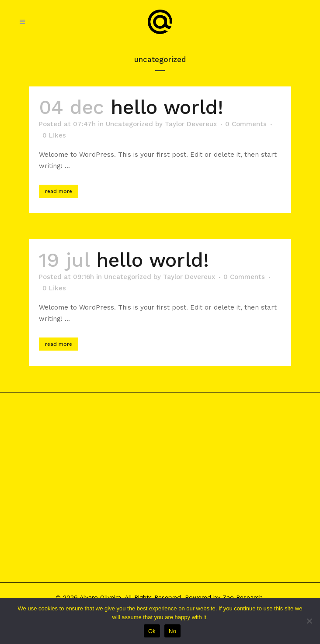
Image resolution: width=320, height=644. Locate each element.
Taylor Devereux (191, 124)
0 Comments (246, 124)
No (172, 631)
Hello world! (167, 107)
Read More (59, 191)
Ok (152, 631)
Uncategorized (129, 124)
